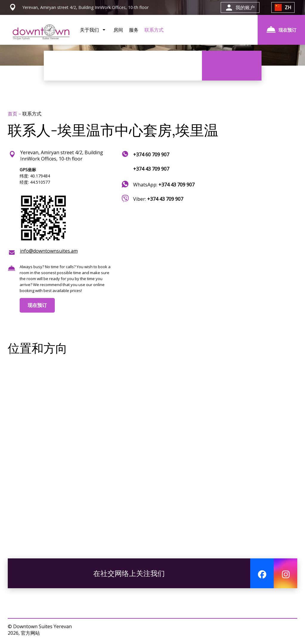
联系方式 (154, 30)
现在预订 (37, 305)
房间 (118, 30)
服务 (134, 30)
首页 (13, 114)
